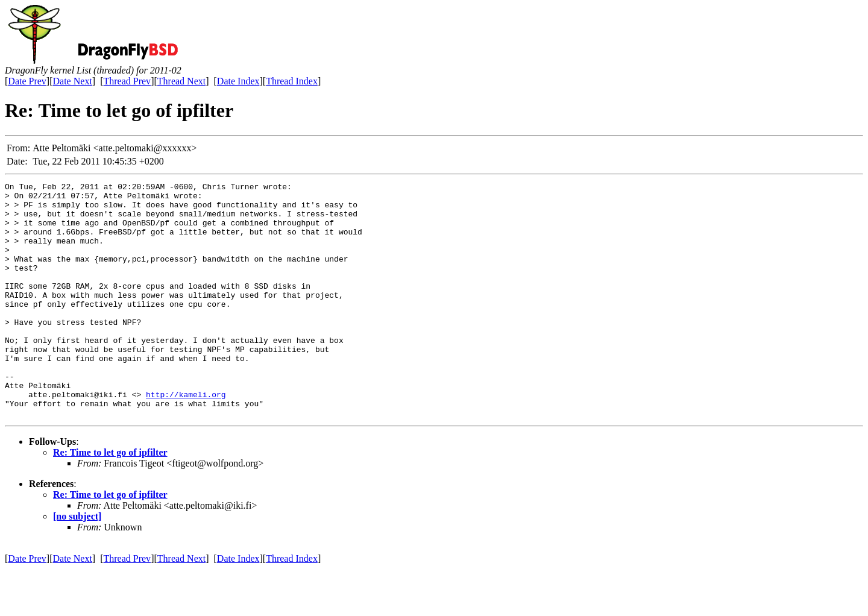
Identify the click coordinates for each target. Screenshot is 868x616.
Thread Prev (127, 81)
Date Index (238, 81)
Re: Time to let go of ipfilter (110, 499)
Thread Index (292, 81)
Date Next (73, 81)
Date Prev (27, 81)
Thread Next (181, 81)
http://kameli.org (186, 438)
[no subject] (77, 563)
